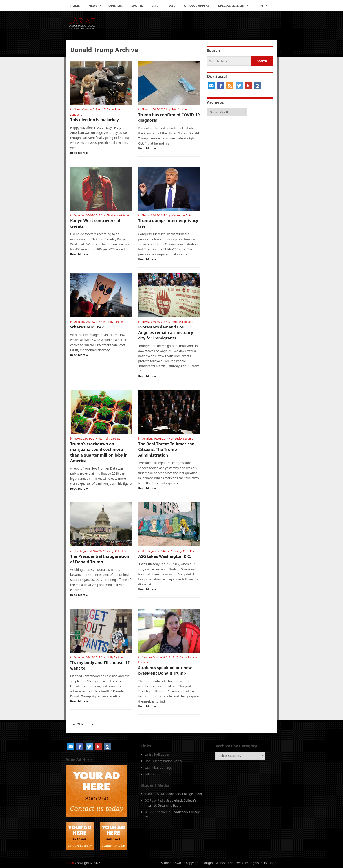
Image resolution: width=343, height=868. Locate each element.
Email (211, 86)
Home (75, 6)
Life (155, 6)
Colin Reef (121, 551)
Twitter (239, 86)
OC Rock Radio (155, 800)
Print (260, 6)
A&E (172, 6)
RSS (230, 86)
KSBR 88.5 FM (154, 794)
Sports (137, 6)
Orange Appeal (197, 6)
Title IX (149, 774)
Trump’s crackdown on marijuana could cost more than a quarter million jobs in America (99, 452)
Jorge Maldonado (183, 322)
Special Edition (231, 6)
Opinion (116, 6)
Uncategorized (83, 551)
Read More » (79, 153)
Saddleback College (158, 768)
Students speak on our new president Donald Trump (165, 670)
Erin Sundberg (181, 109)
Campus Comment (153, 657)
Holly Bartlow (115, 322)
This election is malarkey (95, 120)
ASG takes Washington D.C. (165, 556)
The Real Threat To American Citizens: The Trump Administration (166, 449)
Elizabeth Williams (118, 215)
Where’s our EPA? (87, 327)
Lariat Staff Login (157, 754)
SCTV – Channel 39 (158, 812)
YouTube (248, 86)
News (93, 6)
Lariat (70, 863)
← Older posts (83, 724)
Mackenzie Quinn (183, 215)
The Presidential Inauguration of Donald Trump (100, 559)
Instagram (258, 86)
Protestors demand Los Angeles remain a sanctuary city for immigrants (166, 332)
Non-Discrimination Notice (163, 761)
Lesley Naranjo (184, 439)
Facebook (221, 86)
